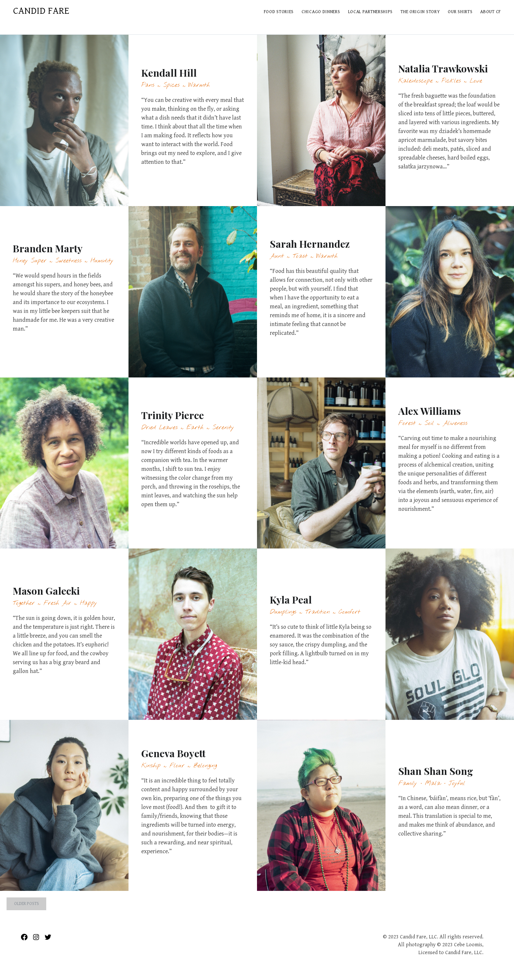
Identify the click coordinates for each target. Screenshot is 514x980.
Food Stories (279, 12)
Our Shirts (460, 12)
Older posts (27, 904)
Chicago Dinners (321, 12)
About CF (491, 12)
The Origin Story (420, 12)
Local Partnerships (371, 12)
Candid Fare (41, 11)
